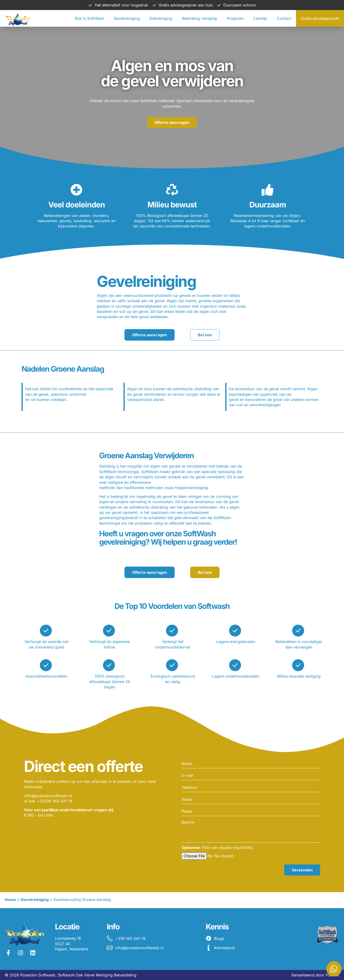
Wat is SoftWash (89, 18)
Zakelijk (260, 18)
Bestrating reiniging (200, 18)
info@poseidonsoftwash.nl (48, 796)
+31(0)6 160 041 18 (55, 801)
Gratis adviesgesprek (320, 18)
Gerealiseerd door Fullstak (315, 975)
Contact (284, 18)
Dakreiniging (161, 18)
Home (11, 900)
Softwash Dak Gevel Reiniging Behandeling (97, 975)
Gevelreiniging (127, 18)
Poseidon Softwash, (38, 975)
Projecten (235, 18)
